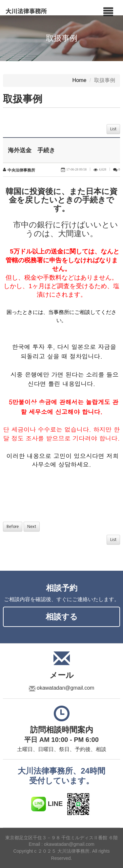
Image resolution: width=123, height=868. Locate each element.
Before (13, 527)
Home (80, 81)
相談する (62, 617)
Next (32, 527)
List (113, 129)
